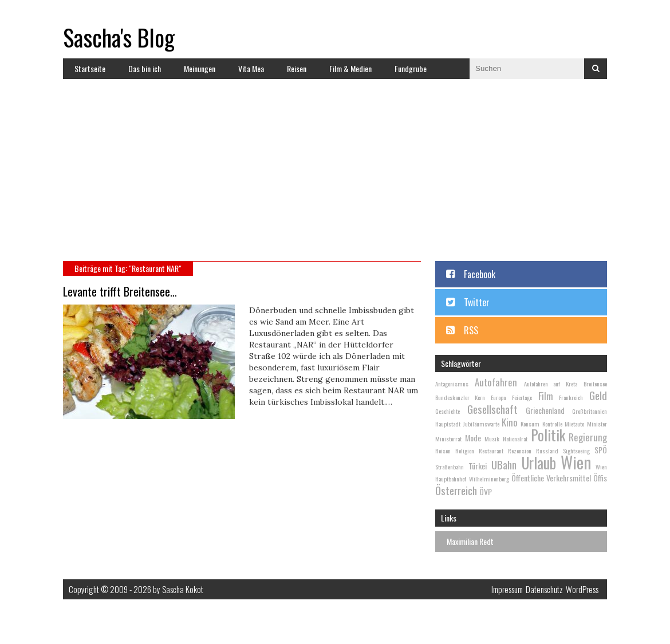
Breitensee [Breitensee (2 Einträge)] (595, 384)
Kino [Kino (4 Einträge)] (510, 422)
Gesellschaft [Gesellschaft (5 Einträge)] (492, 409)
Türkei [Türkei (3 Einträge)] (478, 466)
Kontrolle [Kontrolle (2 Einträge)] (552, 424)
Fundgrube (411, 68)
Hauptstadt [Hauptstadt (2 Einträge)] (448, 424)
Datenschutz (544, 589)
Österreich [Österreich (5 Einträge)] (456, 490)
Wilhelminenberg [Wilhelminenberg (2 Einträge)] (489, 479)
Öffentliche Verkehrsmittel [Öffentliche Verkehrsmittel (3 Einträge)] (551, 478)
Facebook (480, 274)
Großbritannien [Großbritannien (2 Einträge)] (590, 411)
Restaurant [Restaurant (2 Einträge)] (491, 451)
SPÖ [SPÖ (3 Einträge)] (601, 450)
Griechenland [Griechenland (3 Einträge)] (545, 410)
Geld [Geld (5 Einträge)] (598, 395)
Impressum (507, 589)
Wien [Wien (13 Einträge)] (576, 462)
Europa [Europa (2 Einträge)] (498, 397)
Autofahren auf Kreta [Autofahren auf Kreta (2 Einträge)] (551, 384)
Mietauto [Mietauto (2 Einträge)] (574, 424)
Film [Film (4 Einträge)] (546, 396)
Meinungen (200, 68)
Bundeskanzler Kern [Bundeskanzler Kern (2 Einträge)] (460, 397)
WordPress (582, 589)
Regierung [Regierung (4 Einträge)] (588, 437)
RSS (471, 330)
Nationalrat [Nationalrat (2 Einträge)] (515, 438)
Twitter (477, 302)
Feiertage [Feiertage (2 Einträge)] (522, 397)
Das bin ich (145, 68)
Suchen (596, 69)
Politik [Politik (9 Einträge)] (548, 435)
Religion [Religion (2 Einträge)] (465, 451)
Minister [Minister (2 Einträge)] (597, 424)
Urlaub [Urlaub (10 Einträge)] (539, 463)
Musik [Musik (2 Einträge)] (492, 438)
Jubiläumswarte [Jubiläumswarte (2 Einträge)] (481, 424)
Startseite (90, 68)
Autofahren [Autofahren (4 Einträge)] (496, 382)
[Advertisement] (344, 175)
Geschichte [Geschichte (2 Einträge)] (448, 411)
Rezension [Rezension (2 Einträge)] (520, 451)
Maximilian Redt (470, 541)
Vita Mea (251, 68)
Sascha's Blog (119, 37)
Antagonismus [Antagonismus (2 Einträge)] (452, 384)
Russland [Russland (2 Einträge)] (547, 451)
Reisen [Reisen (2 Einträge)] (443, 451)
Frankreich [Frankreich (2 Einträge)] (571, 397)
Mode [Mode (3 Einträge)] (473, 438)
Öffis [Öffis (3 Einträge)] (600, 478)
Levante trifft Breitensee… (120, 291)
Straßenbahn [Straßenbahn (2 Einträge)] (450, 467)
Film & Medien (350, 68)
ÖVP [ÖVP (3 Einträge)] (486, 491)
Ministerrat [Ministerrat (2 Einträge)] (448, 438)
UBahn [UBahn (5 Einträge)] (504, 464)
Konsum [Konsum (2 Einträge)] (530, 424)
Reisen (297, 68)
